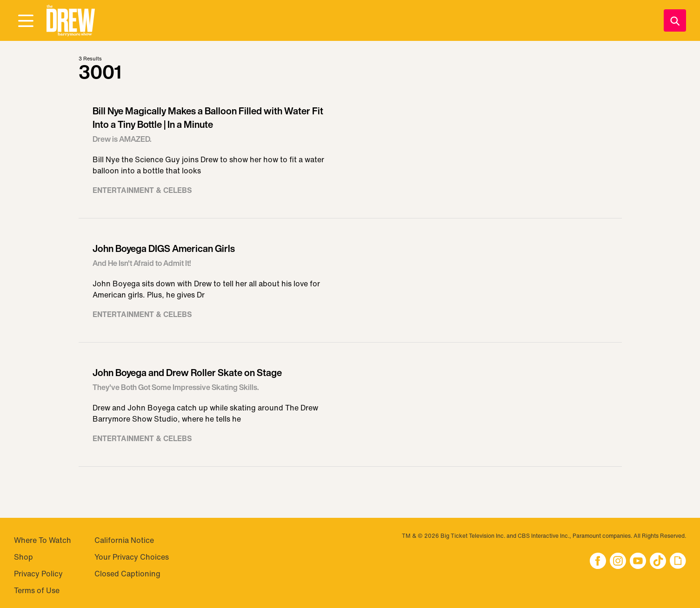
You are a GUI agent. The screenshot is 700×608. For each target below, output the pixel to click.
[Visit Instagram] (618, 562)
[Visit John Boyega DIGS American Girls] (350, 285)
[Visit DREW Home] (71, 21)
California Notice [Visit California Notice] (124, 540)
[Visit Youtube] (638, 562)
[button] (71, 21)
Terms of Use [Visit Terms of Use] (37, 590)
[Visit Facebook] (598, 562)
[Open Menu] (26, 21)
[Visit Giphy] (678, 562)
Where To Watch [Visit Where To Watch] (43, 540)
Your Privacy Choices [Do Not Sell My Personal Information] (132, 557)
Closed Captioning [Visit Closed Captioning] (127, 574)
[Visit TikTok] (658, 562)
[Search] (675, 20)
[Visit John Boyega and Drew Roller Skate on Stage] (350, 409)
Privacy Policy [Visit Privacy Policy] (38, 574)
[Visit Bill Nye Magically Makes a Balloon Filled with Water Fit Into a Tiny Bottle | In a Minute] (350, 154)
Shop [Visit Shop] (23, 557)
